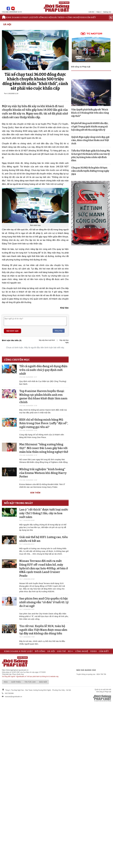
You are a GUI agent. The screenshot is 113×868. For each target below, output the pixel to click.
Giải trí (57, 17)
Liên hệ (91, 12)
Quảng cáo (107, 12)
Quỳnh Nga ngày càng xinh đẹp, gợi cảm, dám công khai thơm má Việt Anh (90, 140)
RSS (6, 682)
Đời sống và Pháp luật (81, 67)
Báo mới (43, 682)
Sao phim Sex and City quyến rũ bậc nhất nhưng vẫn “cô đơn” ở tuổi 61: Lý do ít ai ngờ (44, 602)
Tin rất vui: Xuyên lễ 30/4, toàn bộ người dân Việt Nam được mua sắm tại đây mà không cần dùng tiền (43, 630)
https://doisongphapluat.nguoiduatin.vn (15, 670)
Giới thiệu (16, 682)
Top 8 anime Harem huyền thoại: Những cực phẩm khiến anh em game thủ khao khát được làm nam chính (43, 397)
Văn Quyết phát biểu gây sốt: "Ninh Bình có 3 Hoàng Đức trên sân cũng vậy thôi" (90, 113)
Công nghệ (73, 17)
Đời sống (40, 17)
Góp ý (99, 12)
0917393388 (9, 693)
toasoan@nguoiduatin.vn (13, 697)
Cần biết (91, 17)
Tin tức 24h (30, 682)
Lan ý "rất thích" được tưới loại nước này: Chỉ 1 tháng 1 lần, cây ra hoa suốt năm (44, 513)
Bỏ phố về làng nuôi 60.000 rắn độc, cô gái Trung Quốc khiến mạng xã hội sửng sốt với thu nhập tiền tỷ (90, 126)
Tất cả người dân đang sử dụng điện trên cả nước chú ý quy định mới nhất (43, 370)
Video (83, 17)
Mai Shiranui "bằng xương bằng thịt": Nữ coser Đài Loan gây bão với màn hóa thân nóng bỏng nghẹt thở (44, 448)
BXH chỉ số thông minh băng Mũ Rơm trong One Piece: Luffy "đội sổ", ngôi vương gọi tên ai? (44, 423)
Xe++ (64, 17)
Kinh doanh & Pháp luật (20, 17)
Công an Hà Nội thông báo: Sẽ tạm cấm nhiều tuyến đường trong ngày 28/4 (90, 171)
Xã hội (49, 17)
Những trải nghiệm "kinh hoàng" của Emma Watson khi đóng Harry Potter (43, 473)
